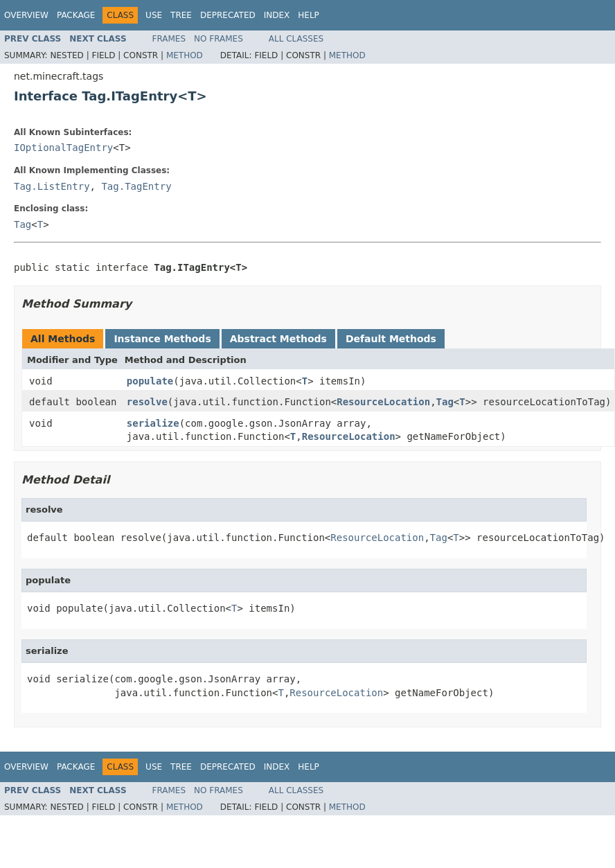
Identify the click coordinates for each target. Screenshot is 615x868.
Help (309, 15)
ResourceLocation (383, 402)
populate (150, 381)
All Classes (296, 39)
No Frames (219, 39)
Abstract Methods (278, 339)
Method (185, 55)
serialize (153, 423)
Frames (169, 39)
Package (76, 15)
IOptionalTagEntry (63, 148)
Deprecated (228, 15)
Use (154, 15)
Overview (26, 15)
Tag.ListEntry (52, 186)
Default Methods (391, 339)
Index (277, 15)
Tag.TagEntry (136, 186)
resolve (147, 402)
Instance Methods (162, 339)
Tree (181, 15)
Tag (23, 224)
